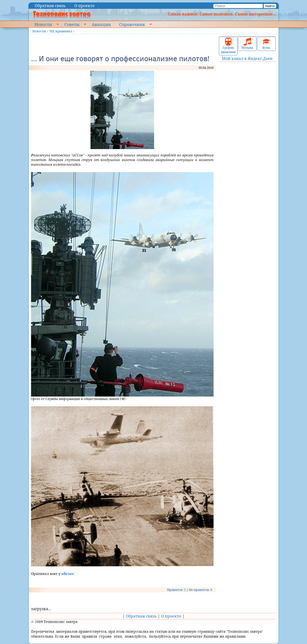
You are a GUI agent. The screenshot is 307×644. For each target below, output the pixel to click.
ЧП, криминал (61, 31)
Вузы (266, 44)
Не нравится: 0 (200, 590)
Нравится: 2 (176, 590)
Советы (72, 24)
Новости (43, 24)
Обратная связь (50, 6)
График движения (228, 46)
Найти (270, 6)
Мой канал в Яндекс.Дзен (247, 59)
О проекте (85, 6)
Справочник (132, 24)
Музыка (247, 44)
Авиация (101, 24)
